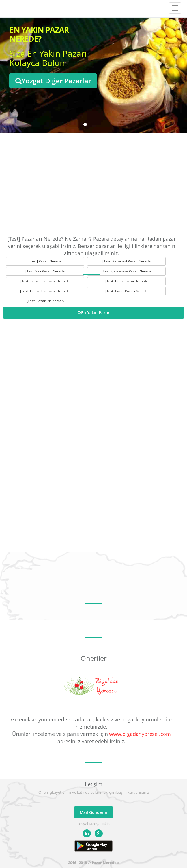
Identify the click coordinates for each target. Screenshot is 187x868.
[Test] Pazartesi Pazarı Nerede (126, 261)
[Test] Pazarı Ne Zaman (45, 301)
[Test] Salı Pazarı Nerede (45, 271)
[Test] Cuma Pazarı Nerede (127, 281)
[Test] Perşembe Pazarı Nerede (45, 281)
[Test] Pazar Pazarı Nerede (126, 291)
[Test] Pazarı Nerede (45, 261)
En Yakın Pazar (93, 313)
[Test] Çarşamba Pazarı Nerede (126, 271)
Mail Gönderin (93, 812)
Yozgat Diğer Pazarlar (53, 81)
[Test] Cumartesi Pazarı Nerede (45, 291)
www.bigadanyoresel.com (140, 734)
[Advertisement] (93, 184)
